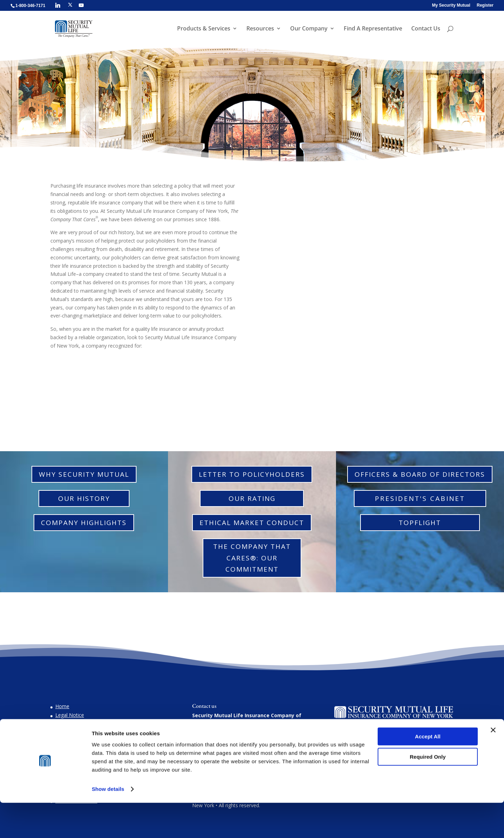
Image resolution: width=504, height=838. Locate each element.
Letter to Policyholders (252, 474)
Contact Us (425, 29)
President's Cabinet (420, 498)
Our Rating (252, 498)
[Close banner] (493, 765)
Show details (108, 824)
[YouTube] (81, 5)
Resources (260, 29)
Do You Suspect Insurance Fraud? (93, 724)
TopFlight (420, 523)
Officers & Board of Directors (420, 474)
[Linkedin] (58, 5)
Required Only (428, 792)
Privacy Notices (73, 742)
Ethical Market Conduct (252, 523)
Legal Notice (70, 715)
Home (62, 706)
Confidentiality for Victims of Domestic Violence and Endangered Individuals (109, 753)
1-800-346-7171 (227, 747)
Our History (84, 498)
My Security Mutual (451, 5)
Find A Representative (372, 29)
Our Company (308, 29)
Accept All (428, 772)
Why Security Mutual (84, 474)
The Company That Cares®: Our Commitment (252, 558)
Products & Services (203, 29)
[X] (70, 5)
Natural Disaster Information (88, 732)
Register (485, 5)
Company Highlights (84, 523)
